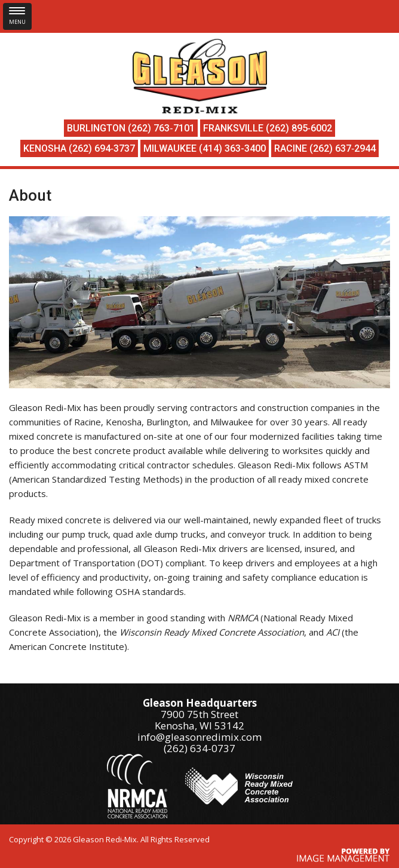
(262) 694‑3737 (102, 148)
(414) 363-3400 (232, 148)
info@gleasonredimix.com (199, 737)
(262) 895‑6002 (299, 128)
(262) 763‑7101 (161, 128)
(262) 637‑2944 (343, 148)
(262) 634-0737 (199, 748)
